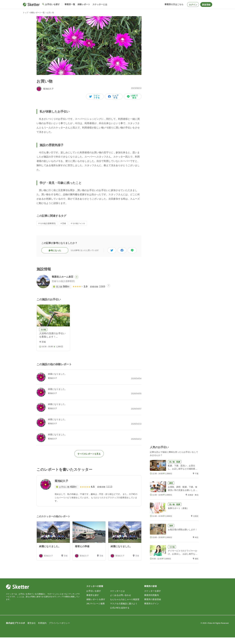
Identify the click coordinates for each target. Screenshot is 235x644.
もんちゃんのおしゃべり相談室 (125, 606)
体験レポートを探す (96, 606)
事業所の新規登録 (153, 606)
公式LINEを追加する (120, 614)
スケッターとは (117, 598)
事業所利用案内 (152, 602)
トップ (25, 13)
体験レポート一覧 (37, 13)
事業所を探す (93, 602)
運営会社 (31, 630)
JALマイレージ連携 (95, 610)
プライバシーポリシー (59, 630)
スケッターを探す (153, 598)
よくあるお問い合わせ (120, 602)
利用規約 (42, 630)
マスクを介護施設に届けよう (124, 610)
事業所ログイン (152, 610)
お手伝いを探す (94, 598)
